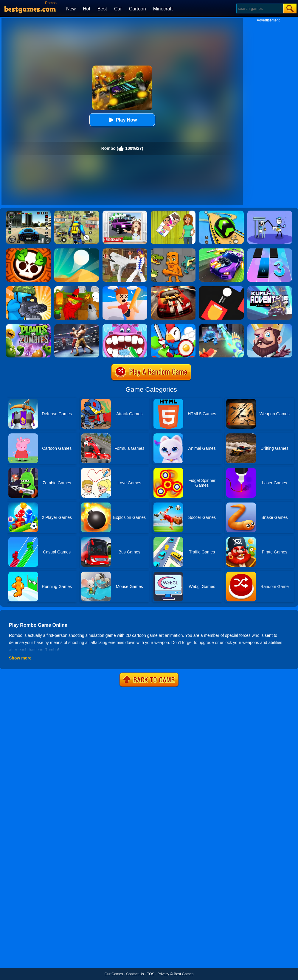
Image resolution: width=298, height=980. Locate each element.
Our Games (114, 974)
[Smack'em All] (125, 288)
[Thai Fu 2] (125, 251)
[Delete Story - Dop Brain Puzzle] (173, 213)
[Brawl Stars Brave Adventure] (28, 251)
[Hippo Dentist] (125, 326)
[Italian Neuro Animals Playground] (173, 251)
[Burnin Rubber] (173, 288)
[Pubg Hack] (77, 213)
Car (118, 9)
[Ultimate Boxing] (77, 326)
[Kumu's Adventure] (270, 288)
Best (102, 9)
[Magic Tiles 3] (270, 251)
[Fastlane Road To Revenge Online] (221, 251)
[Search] (259, 8)
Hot (87, 9)
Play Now (122, 120)
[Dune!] (77, 251)
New (71, 9)
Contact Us (135, 974)
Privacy (163, 974)
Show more (20, 658)
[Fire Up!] (221, 288)
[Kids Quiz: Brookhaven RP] (125, 213)
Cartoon (138, 9)
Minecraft (163, 9)
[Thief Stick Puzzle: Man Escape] (270, 213)
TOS (150, 974)
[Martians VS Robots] (77, 288)
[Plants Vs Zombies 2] (28, 326)
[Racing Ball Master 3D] (221, 213)
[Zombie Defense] (28, 288)
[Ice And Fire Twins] (221, 326)
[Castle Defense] (270, 326)
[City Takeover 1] (173, 326)
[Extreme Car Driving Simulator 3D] (28, 213)
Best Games (184, 974)
